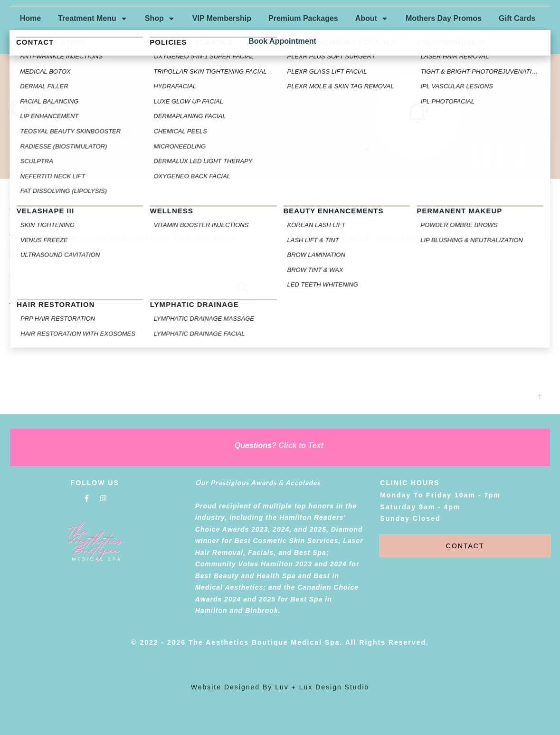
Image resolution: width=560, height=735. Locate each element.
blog (410, 238)
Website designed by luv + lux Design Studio (280, 687)
